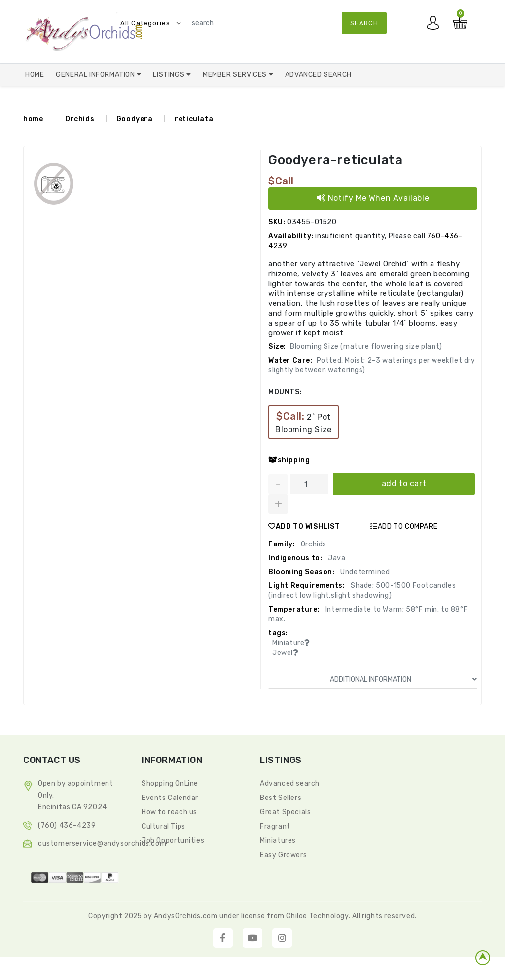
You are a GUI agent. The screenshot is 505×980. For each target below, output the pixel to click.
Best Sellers (281, 798)
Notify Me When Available (373, 199)
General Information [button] (96, 75)
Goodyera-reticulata (335, 161)
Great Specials (285, 812)
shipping (289, 460)
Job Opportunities (173, 841)
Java (336, 558)
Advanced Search (318, 75)
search (364, 23)
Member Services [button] (236, 75)
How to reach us (169, 812)
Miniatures (278, 841)
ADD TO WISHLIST (304, 526)
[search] (284, 23)
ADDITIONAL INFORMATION (403, 679)
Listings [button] (169, 75)
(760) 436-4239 (67, 825)
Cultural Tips (163, 826)
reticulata (194, 120)
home (33, 120)
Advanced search (290, 783)
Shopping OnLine (170, 783)
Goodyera (135, 120)
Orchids (80, 120)
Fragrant (275, 826)
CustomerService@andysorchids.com (102, 844)
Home (35, 75)
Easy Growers (283, 855)
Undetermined (364, 572)
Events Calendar (170, 798)
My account (435, 25)
